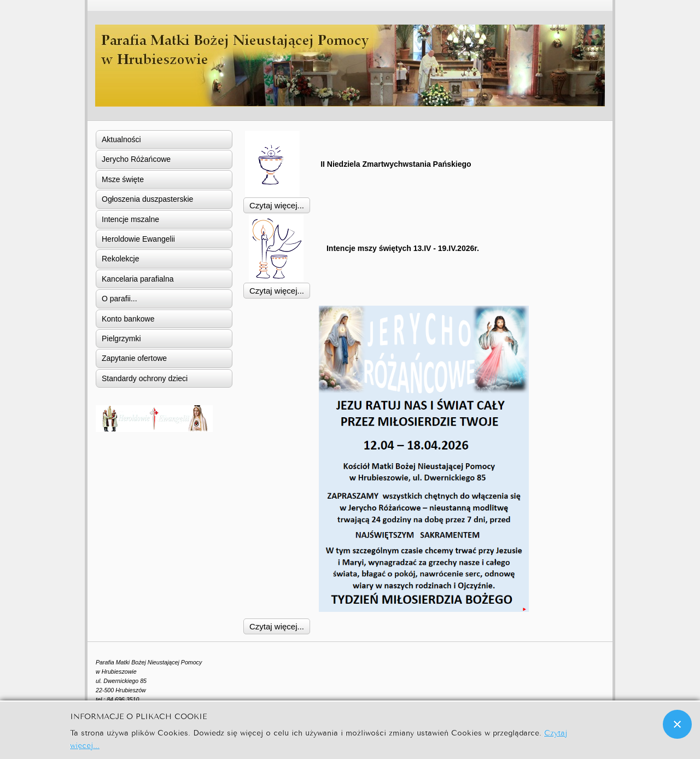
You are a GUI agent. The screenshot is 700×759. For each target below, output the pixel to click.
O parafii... (119, 299)
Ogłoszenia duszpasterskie (147, 199)
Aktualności (121, 139)
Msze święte (123, 179)
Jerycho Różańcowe (136, 159)
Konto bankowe (128, 319)
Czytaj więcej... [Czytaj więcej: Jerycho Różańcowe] (277, 626)
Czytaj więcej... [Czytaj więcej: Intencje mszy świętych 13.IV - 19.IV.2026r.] (277, 291)
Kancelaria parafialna (138, 279)
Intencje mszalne (130, 219)
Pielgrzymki (121, 338)
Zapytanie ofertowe (134, 358)
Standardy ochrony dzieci (145, 378)
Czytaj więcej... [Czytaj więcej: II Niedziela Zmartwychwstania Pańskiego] (277, 205)
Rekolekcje (120, 259)
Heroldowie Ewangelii (138, 239)
